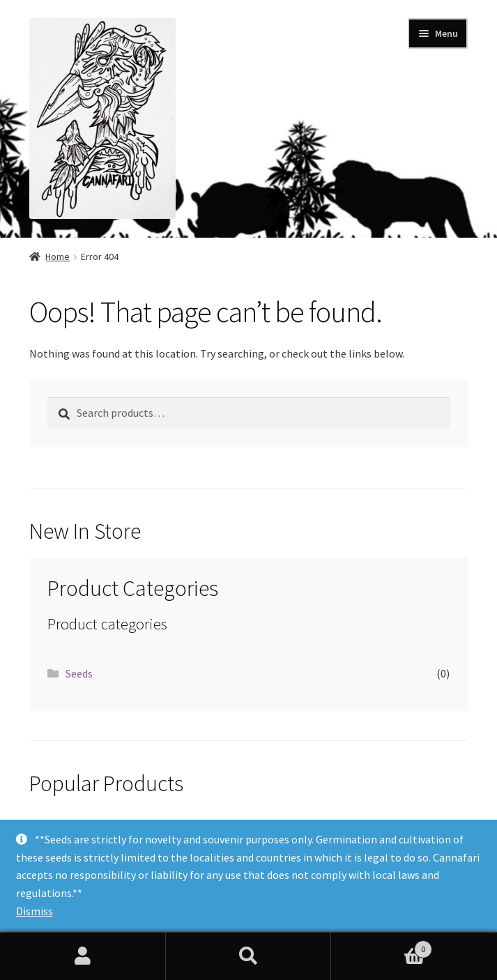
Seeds (79, 673)
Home (58, 257)
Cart (382, 946)
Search (249, 956)
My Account (83, 956)
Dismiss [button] (35, 911)
